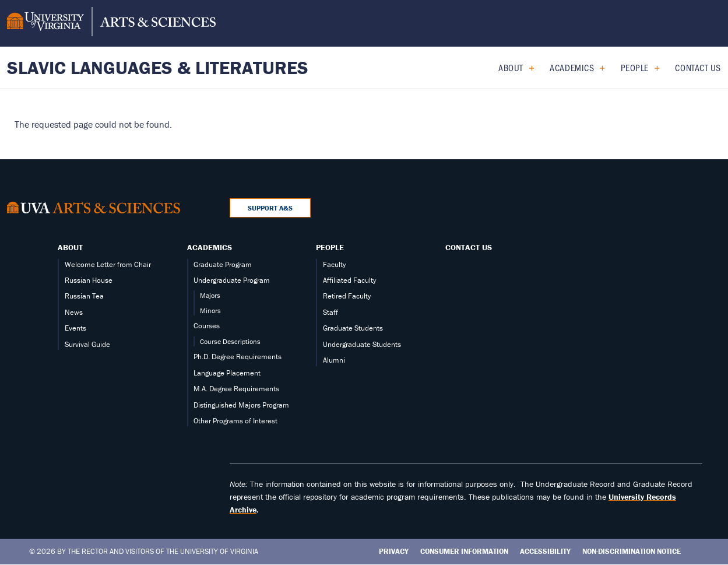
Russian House (89, 280)
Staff (330, 312)
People (635, 67)
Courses (207, 326)
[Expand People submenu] (653, 68)
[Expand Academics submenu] (598, 68)
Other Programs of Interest (235, 421)
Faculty (334, 264)
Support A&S (270, 208)
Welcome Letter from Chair (108, 264)
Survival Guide (87, 344)
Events (75, 328)
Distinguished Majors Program (241, 405)
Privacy (394, 551)
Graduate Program (223, 264)
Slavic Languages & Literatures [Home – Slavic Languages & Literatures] (158, 67)
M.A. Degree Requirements (236, 389)
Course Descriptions (230, 341)
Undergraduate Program (232, 280)
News (74, 312)
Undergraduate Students (362, 344)
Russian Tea (84, 296)
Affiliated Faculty (349, 280)
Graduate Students (353, 328)
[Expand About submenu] (527, 68)
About (511, 67)
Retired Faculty (347, 296)
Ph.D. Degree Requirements (238, 357)
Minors (210, 310)
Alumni (334, 360)
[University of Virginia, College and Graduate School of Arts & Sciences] (111, 23)
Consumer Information (464, 551)
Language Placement (227, 373)
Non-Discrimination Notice (632, 551)
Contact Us (698, 67)
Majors (210, 295)
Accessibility (545, 551)
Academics (572, 67)
